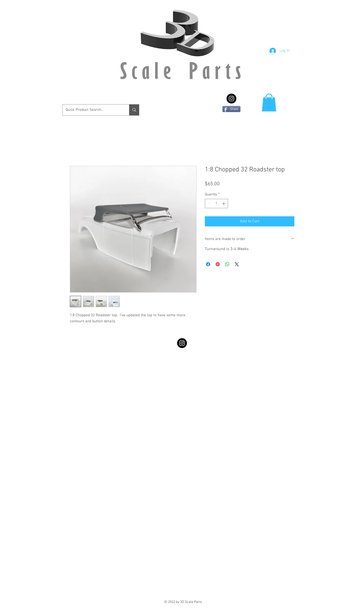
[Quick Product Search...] (92, 110)
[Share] (231, 109)
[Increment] (224, 204)
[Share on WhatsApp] (227, 264)
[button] (269, 103)
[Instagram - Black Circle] (231, 99)
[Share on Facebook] (208, 264)
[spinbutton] (216, 204)
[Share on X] (237, 264)
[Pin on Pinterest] (218, 264)
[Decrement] (209, 204)
